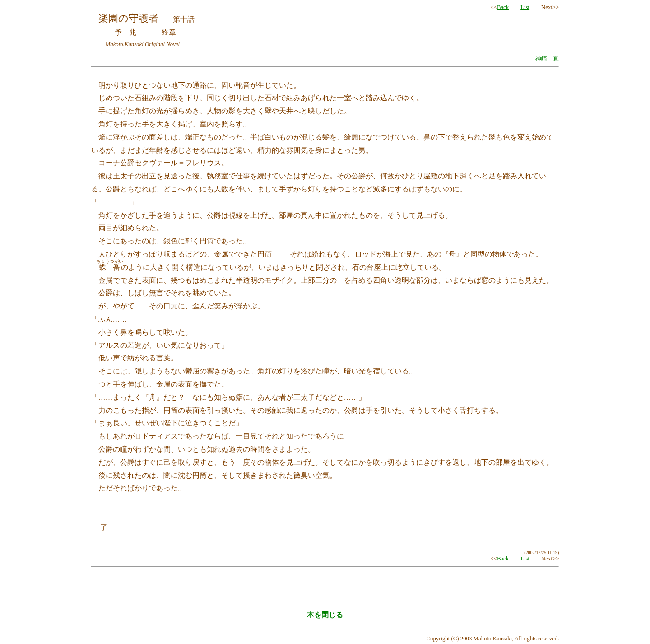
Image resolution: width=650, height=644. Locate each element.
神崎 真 (547, 59)
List (525, 7)
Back (503, 7)
